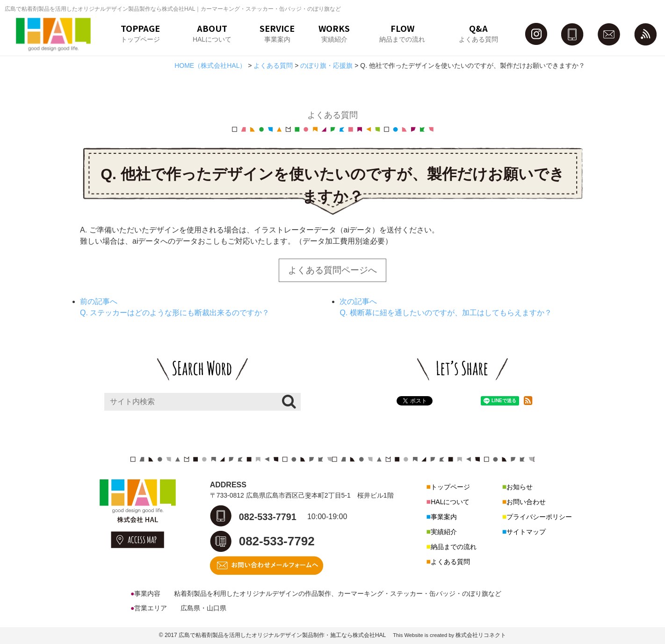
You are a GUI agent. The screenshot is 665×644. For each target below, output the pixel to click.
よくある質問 (450, 562)
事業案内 (444, 517)
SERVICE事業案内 (277, 33)
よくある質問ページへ (332, 270)
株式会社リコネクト (481, 635)
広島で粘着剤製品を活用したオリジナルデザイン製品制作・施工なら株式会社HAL (282, 635)
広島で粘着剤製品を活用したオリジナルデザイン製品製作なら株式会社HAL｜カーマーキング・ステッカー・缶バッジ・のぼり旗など (173, 9)
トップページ (450, 487)
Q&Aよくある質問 (478, 33)
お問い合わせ (526, 502)
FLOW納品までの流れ (402, 33)
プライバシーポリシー (539, 517)
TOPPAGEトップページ (140, 33)
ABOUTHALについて (212, 33)
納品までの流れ (454, 547)
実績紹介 (444, 532)
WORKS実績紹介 (334, 33)
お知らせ (520, 487)
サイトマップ (526, 532)
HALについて (450, 502)
